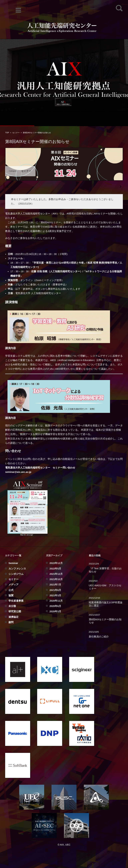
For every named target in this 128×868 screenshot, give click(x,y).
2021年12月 (56, 574)
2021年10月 (56, 579)
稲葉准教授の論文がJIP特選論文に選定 (106, 604)
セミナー (16, 133)
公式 (11, 590)
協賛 (11, 595)
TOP (7, 133)
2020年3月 (55, 611)
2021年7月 (55, 585)
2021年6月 (55, 590)
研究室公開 (15, 611)
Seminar (13, 563)
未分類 (12, 606)
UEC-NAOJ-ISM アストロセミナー (105, 587)
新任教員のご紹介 (99, 637)
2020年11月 (56, 601)
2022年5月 (55, 569)
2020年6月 (55, 606)
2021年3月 (55, 595)
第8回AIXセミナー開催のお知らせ (105, 621)
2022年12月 (56, 563)
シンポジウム (16, 574)
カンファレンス (17, 569)
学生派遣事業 (16, 601)
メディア (13, 585)
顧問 (11, 622)
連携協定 (13, 617)
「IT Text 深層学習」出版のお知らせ (105, 570)
